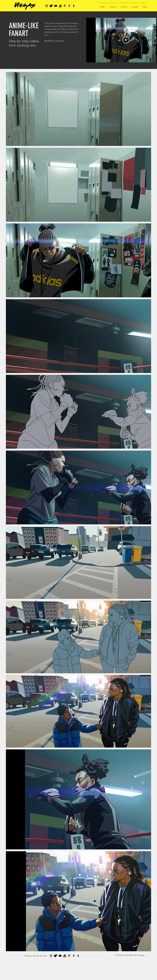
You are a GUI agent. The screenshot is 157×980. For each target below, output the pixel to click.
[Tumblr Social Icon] (74, 6)
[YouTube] (56, 6)
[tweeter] (51, 6)
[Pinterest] (65, 6)
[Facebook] (69, 6)
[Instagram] (47, 6)
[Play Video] (126, 40)
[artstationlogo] (60, 6)
